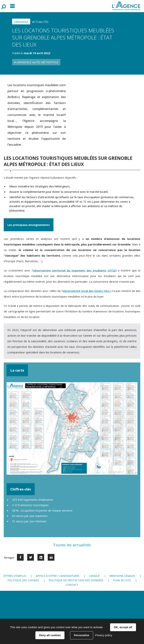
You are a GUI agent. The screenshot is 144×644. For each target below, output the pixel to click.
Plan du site (122, 580)
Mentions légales (122, 576)
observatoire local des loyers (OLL (86, 291)
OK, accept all (123, 627)
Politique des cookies (23, 580)
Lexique (94, 576)
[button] (72, 428)
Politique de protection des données (76, 580)
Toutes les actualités (72, 545)
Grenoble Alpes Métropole (37, 62)
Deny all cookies (50, 635)
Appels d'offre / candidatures (58, 576)
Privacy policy (104, 635)
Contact (72, 585)
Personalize (82, 635)
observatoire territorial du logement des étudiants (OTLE (74, 270)
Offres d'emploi (15, 576)
